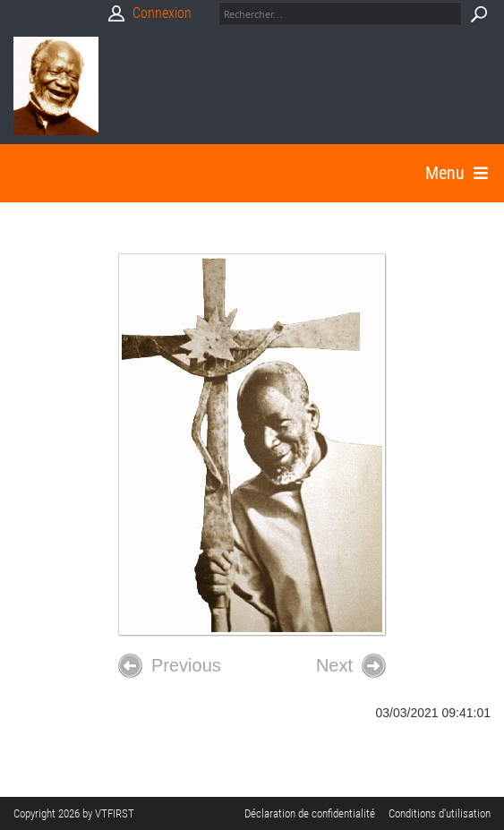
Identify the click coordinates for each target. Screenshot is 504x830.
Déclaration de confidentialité (310, 813)
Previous (170, 666)
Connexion (162, 13)
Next (351, 666)
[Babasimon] (56, 86)
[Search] (340, 14)
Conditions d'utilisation (440, 813)
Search (478, 14)
